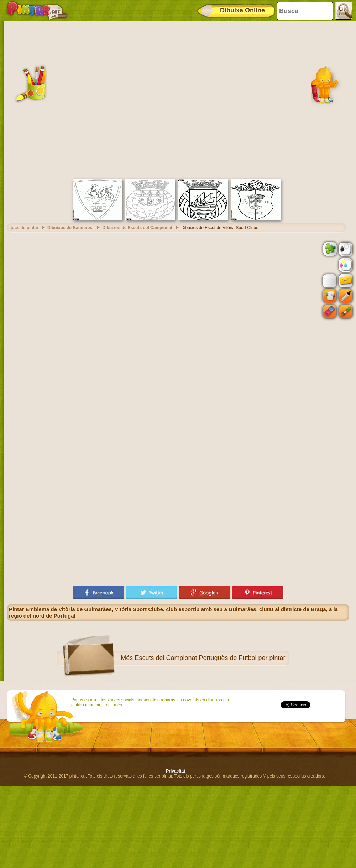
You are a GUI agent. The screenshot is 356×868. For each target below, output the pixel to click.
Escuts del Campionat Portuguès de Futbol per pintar (210, 658)
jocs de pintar (25, 228)
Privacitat (176, 771)
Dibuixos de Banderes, (70, 228)
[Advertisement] (80, 99)
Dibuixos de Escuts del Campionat (137, 228)
